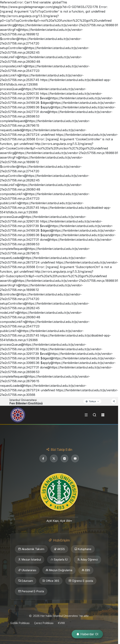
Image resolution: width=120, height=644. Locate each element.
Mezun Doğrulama (59, 570)
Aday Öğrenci (87, 560)
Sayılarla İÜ (59, 560)
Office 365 (51, 581)
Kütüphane (83, 549)
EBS (86, 570)
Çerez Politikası (44, 623)
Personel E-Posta (31, 591)
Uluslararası (27, 570)
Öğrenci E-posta (81, 581)
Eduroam (26, 581)
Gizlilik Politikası (20, 623)
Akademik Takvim (31, 549)
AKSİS (59, 549)
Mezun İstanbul (30, 560)
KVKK (62, 623)
